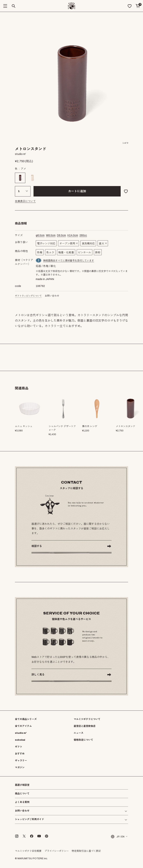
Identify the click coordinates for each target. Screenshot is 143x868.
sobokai (20, 740)
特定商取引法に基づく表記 (86, 851)
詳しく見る (38, 675)
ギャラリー (21, 761)
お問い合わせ (52, 296)
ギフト (19, 747)
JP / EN (117, 837)
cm (40, 235)
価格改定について (83, 740)
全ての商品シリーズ (26, 719)
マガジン (20, 768)
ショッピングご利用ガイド (29, 819)
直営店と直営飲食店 (85, 726)
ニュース (79, 733)
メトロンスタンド (125, 426)
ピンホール (85, 253)
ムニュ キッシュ (24, 426)
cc (83, 235)
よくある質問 (22, 802)
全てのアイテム (23, 726)
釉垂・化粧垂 (66, 253)
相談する (37, 546)
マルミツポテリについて (87, 719)
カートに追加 (77, 191)
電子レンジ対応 (46, 244)
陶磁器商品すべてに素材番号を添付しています (69, 261)
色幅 (40, 253)
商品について (22, 794)
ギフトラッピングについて (28, 296)
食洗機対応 (88, 244)
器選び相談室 (22, 785)
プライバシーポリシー (57, 851)
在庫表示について (25, 201)
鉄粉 (98, 253)
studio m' (21, 733)
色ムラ (50, 253)
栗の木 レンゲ (90, 426)
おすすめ (20, 754)
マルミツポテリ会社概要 (28, 851)
